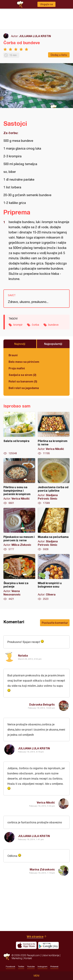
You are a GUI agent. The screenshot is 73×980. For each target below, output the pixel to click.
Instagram (43, 967)
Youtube (31, 967)
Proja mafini (17, 368)
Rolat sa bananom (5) (23, 381)
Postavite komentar (55, 623)
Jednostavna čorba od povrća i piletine (54, 481)
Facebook (10, 967)
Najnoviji (20, 344)
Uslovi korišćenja (50, 955)
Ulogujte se (46, 4)
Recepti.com (7, 957)
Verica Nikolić (46, 802)
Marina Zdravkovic (42, 869)
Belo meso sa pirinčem (24, 362)
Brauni (13, 355)
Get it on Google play (48, 945)
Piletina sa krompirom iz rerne (54, 434)
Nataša (23, 655)
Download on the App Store (26, 945)
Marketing (17, 958)
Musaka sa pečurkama (54, 529)
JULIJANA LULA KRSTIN (35, 36)
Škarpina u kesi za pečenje (19, 577)
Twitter (21, 967)
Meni (36, 976)
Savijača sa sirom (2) (22, 375)
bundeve (53, 325)
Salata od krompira (19, 434)
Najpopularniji (53, 344)
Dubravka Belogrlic (42, 704)
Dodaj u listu (59, 55)
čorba (35, 325)
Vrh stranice (35, 936)
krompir (18, 325)
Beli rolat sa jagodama (24, 388)
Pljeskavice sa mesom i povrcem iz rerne (19, 529)
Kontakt (28, 958)
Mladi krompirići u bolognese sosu (54, 577)
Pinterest (54, 967)
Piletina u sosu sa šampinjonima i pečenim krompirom (19, 481)
